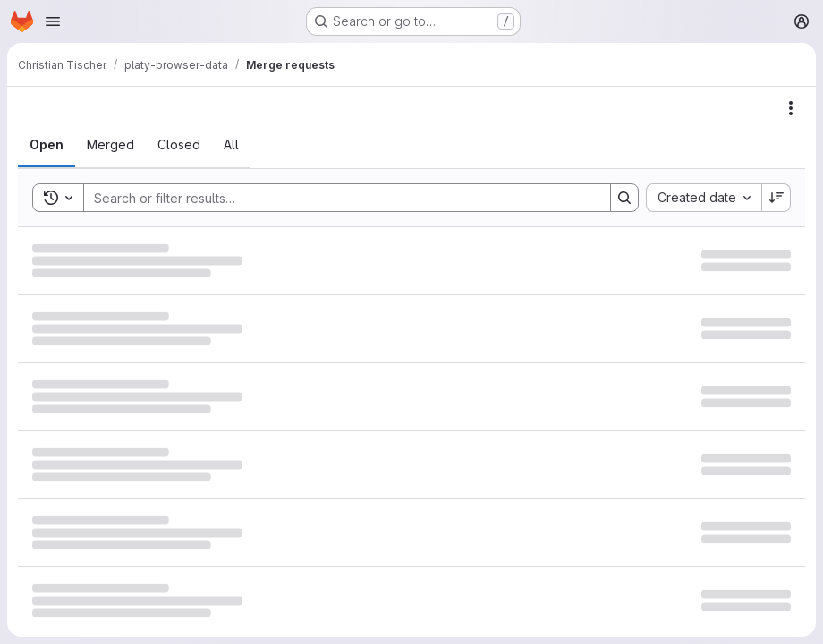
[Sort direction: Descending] (776, 198)
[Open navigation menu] (53, 21)
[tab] (47, 145)
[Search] (338, 198)
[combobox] (704, 198)
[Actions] (791, 108)
